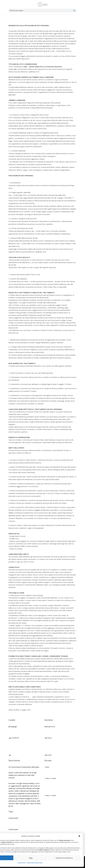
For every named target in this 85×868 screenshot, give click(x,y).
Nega (31, 858)
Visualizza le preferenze (64, 858)
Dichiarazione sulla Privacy (35, 863)
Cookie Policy (22, 863)
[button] (79, 836)
